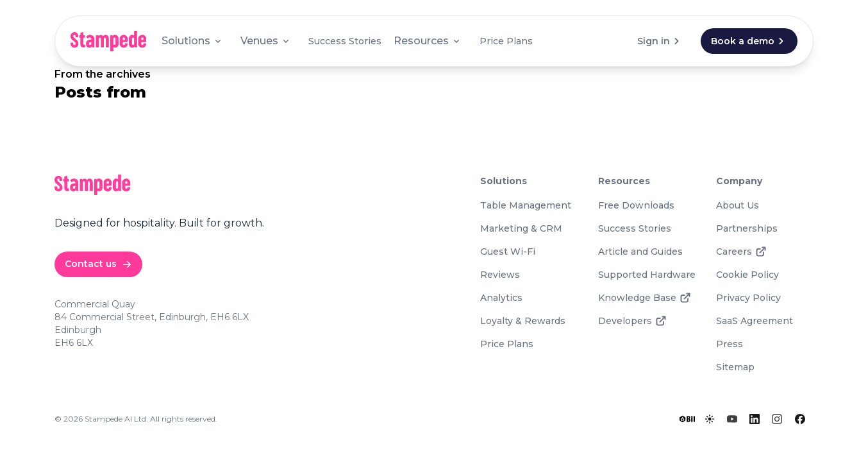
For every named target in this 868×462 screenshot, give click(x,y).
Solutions (192, 41)
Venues (266, 41)
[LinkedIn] (755, 419)
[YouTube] (732, 419)
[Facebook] (800, 419)
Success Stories (345, 41)
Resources (428, 41)
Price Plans (506, 41)
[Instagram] (777, 419)
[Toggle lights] (710, 419)
